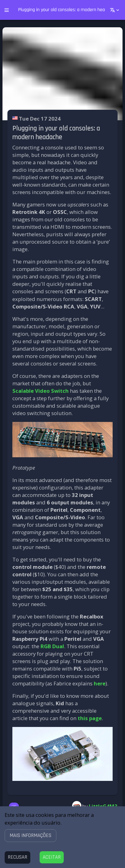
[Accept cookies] (52, 857)
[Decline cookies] (17, 857)
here (100, 683)
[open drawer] (7, 10)
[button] (30, 835)
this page (90, 718)
